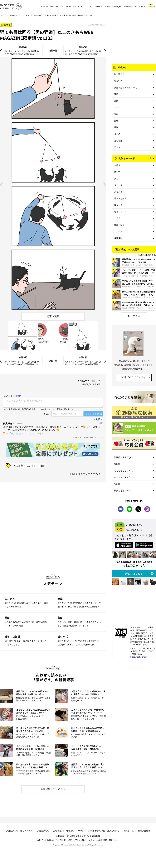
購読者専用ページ (122, 490)
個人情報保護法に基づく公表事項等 (84, 836)
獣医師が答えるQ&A (123, 457)
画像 (116, 121)
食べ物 (68, 6)
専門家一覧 (128, 831)
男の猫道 (18, 466)
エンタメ (89, 6)
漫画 (42, 466)
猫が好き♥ (119, 81)
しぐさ (117, 218)
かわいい (118, 178)
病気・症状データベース (126, 87)
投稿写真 (99, 6)
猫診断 (117, 484)
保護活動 (118, 238)
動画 (116, 114)
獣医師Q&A (117, 6)
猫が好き (14, 15)
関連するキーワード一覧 (84, 473)
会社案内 (60, 836)
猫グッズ (118, 205)
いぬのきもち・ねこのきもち (19, 831)
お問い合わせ (144, 831)
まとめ (117, 134)
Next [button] (105, 184)
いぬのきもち (43, 831)
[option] (53, 184)
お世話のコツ (78, 6)
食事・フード (120, 212)
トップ (3, 15)
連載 (52, 6)
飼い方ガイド (140, 6)
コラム (117, 107)
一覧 (150, 158)
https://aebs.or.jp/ (138, 657)
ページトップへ (78, 820)
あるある (118, 192)
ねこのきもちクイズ (123, 471)
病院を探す (128, 6)
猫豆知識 (44, 6)
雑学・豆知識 (120, 198)
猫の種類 (118, 140)
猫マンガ (59, 6)
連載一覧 (53, 50)
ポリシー (82, 831)
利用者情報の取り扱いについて (105, 831)
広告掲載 (57, 831)
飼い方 (117, 172)
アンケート (119, 147)
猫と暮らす (119, 74)
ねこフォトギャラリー (125, 477)
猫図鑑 (107, 6)
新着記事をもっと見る (53, 789)
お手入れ (118, 165)
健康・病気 (119, 225)
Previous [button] (1, 184)
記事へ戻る (53, 316)
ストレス (118, 185)
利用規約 (70, 831)
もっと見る (134, 316)
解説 (116, 127)
